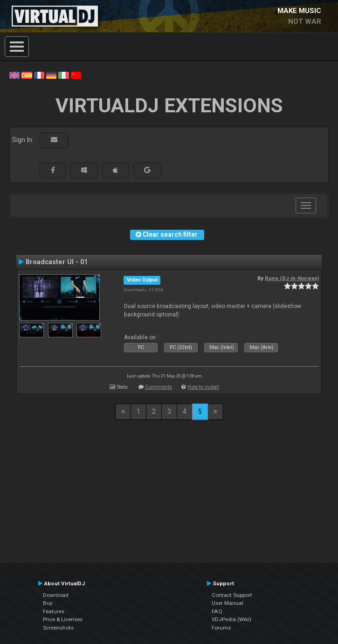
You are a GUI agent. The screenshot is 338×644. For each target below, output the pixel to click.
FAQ (217, 611)
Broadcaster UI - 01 (57, 262)
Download (56, 595)
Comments (159, 387)
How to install (203, 387)
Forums (221, 628)
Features (54, 611)
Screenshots (58, 628)
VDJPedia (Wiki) (231, 619)
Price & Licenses (63, 619)
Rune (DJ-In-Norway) (292, 278)
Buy (48, 603)
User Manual (228, 603)
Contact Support (232, 595)
